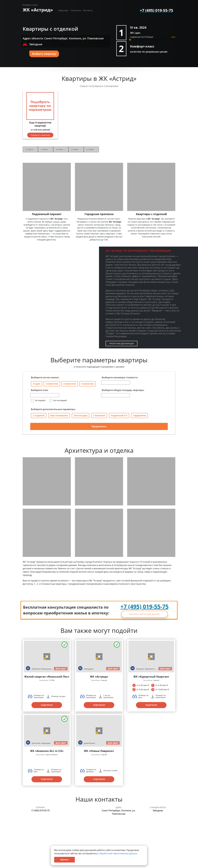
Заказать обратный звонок (145, 614)
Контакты (88, 10)
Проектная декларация (121, 344)
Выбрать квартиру (44, 54)
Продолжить (99, 426)
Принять (65, 860)
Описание (76, 10)
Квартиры (63, 10)
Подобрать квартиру (40, 135)
